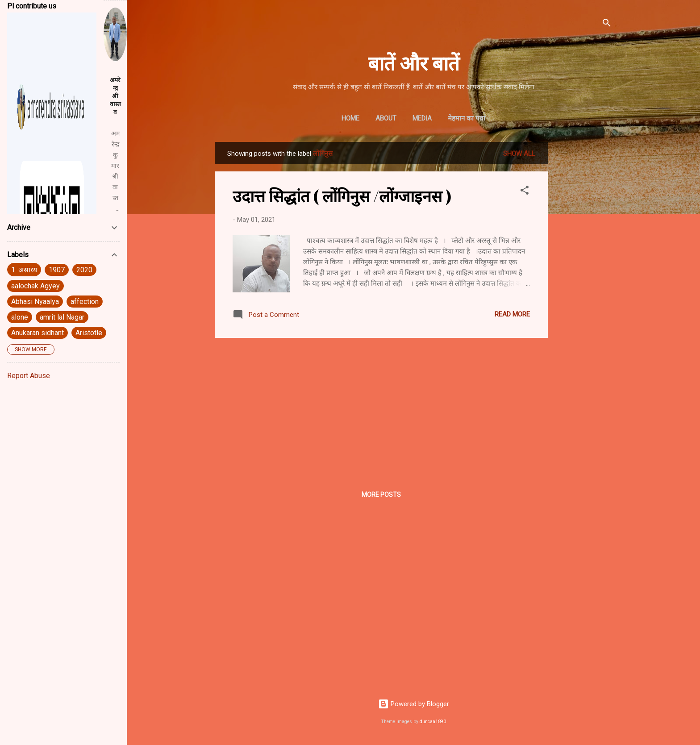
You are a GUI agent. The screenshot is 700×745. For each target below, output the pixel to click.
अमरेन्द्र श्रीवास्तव (115, 96)
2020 (84, 270)
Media (422, 118)
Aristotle (89, 333)
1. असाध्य (24, 270)
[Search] (607, 24)
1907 (57, 270)
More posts (381, 495)
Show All (519, 154)
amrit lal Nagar (62, 317)
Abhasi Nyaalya (35, 302)
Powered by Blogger (414, 704)
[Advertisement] (583, 276)
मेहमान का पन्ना (467, 118)
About (386, 118)
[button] (525, 192)
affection (85, 302)
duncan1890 (433, 722)
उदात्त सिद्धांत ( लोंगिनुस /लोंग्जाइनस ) (342, 196)
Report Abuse (29, 376)
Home (350, 118)
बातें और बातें (414, 62)
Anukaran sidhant (37, 333)
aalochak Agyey (35, 286)
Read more (512, 314)
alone (20, 317)
